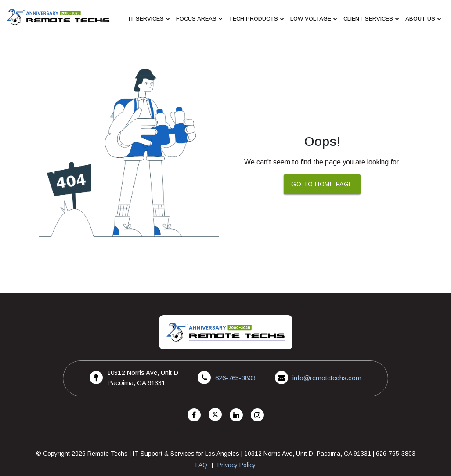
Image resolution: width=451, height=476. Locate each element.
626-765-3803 (235, 378)
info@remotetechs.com (327, 378)
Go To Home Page (322, 184)
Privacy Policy (236, 465)
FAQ (201, 465)
